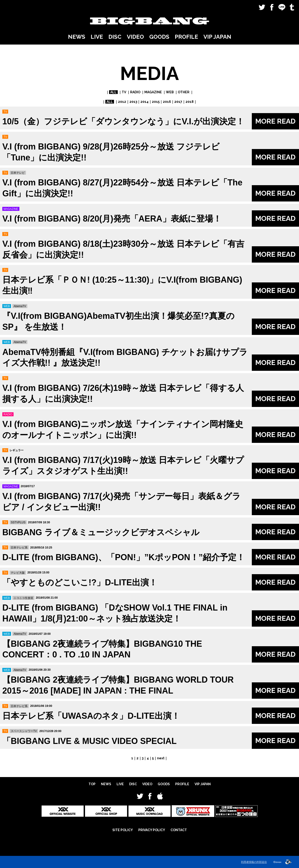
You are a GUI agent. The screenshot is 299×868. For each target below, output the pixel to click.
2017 (178, 102)
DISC (115, 37)
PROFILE (186, 37)
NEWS (77, 37)
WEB (170, 92)
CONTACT (179, 830)
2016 (167, 102)
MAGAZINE (153, 92)
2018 (190, 102)
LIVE (97, 37)
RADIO (135, 92)
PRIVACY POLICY (152, 830)
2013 (133, 102)
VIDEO (135, 37)
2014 (144, 102)
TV (124, 92)
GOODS (159, 37)
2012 (122, 102)
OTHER (184, 92)
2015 (156, 102)
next (161, 758)
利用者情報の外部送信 (254, 862)
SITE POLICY (123, 830)
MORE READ (275, 121)
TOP (92, 784)
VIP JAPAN (217, 37)
